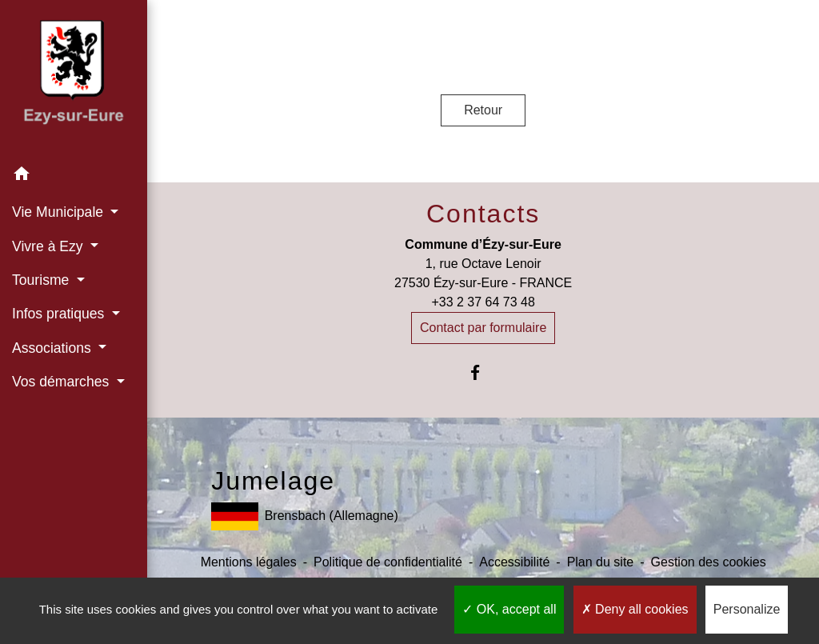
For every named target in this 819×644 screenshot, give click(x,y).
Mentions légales (249, 562)
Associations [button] (54, 348)
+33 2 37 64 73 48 (483, 302)
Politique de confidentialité (388, 562)
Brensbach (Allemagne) (305, 516)
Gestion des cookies (709, 562)
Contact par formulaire (483, 328)
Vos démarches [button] (62, 382)
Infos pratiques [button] (60, 314)
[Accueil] (74, 79)
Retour (483, 110)
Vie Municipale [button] (60, 212)
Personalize (747, 609)
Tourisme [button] (42, 280)
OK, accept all (509, 609)
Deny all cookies (635, 609)
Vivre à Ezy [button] (50, 246)
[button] (74, 176)
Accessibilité (514, 562)
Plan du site (601, 562)
